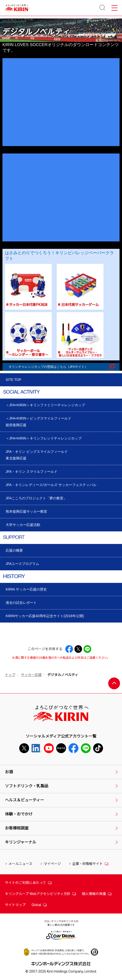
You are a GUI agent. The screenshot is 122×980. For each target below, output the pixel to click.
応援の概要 (14, 550)
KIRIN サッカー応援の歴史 (26, 589)
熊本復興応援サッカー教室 (26, 511)
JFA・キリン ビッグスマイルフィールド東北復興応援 (37, 455)
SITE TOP (13, 380)
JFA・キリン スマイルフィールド (32, 472)
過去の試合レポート (21, 603)
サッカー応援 (31, 675)
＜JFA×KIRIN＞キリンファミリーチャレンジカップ (45, 405)
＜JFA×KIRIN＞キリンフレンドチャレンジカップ (44, 438)
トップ (10, 675)
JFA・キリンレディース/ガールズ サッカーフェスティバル (51, 485)
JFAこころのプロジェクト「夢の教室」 (36, 498)
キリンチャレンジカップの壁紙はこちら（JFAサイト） (48, 367)
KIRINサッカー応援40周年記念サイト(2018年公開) (45, 616)
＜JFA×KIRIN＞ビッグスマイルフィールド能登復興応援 (38, 422)
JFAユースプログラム (22, 564)
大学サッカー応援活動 (23, 525)
